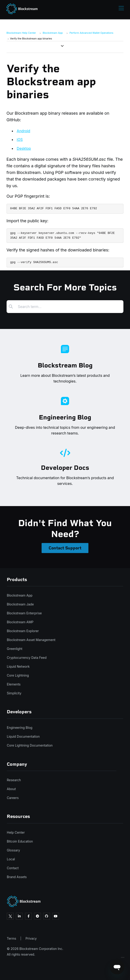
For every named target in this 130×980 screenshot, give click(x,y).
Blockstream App (53, 33)
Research (14, 780)
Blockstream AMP (20, 622)
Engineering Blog (20, 728)
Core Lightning (18, 675)
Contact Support (65, 548)
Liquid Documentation (23, 736)
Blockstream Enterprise (24, 613)
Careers (13, 798)
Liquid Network (18, 666)
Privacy (31, 938)
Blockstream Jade (20, 604)
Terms (11, 938)
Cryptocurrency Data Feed (27, 658)
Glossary (13, 850)
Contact (13, 868)
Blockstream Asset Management (31, 640)
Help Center (16, 832)
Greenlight (15, 649)
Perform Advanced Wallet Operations (91, 33)
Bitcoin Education (20, 841)
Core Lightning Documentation (30, 745)
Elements (14, 684)
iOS (20, 140)
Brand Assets (17, 877)
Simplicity (14, 693)
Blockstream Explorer (23, 631)
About (11, 789)
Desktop (24, 148)
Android (24, 131)
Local (11, 859)
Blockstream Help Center (21, 33)
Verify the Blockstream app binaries (31, 39)
